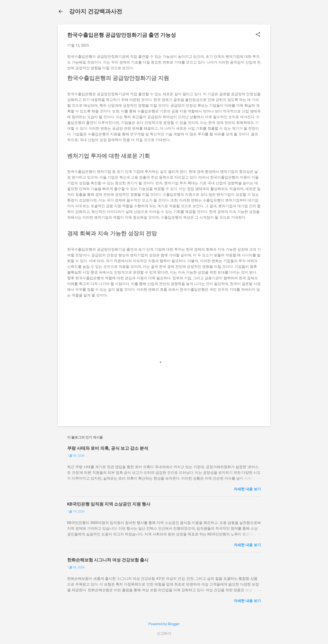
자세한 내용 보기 (247, 489)
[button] (258, 35)
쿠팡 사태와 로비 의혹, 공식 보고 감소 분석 (108, 448)
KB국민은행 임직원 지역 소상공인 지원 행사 (109, 504)
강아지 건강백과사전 (96, 11)
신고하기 (164, 633)
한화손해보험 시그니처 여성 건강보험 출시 (108, 560)
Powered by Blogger (164, 624)
